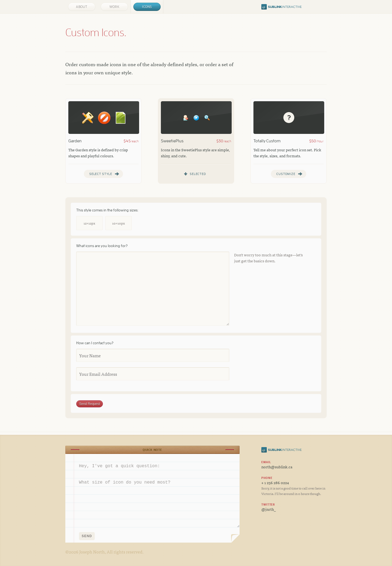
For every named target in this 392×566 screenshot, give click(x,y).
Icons (147, 7)
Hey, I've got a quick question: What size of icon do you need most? (152, 491)
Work (114, 7)
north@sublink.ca (277, 467)
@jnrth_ (269, 509)
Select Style (101, 174)
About (82, 7)
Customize (286, 174)
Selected (198, 174)
